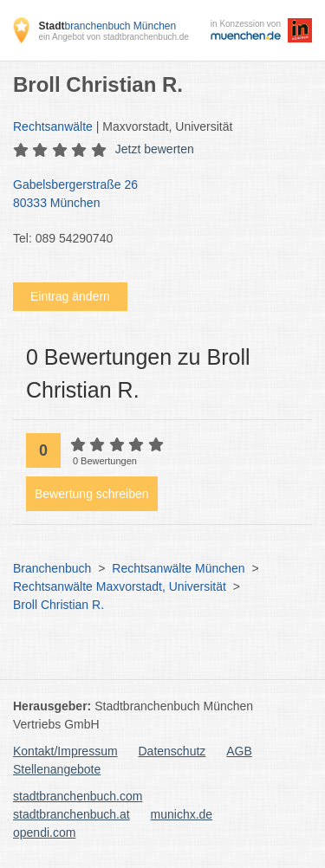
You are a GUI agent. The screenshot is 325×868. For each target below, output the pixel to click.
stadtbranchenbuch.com (78, 796)
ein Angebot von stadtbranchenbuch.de (113, 37)
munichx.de (182, 814)
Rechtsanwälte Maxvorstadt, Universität (120, 586)
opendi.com (44, 832)
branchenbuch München (107, 26)
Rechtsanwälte (53, 126)
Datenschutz (172, 751)
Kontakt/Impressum (65, 751)
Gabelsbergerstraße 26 (154, 195)
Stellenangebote (57, 769)
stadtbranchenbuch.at (71, 814)
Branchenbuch (52, 568)
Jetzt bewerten (155, 149)
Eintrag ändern (70, 296)
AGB (239, 751)
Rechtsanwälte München (178, 568)
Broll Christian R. (58, 605)
